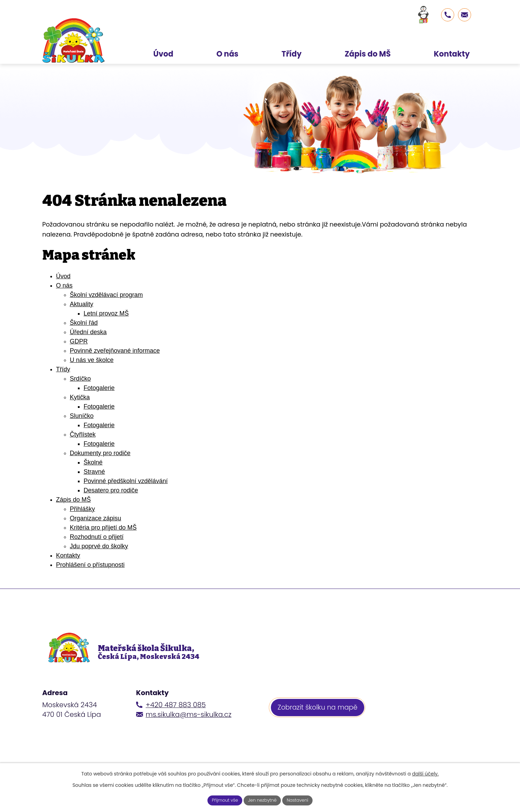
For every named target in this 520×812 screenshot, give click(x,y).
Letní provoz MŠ (106, 313)
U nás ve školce (92, 360)
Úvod (63, 276)
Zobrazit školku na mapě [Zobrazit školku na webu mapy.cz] (320, 719)
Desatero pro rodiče (111, 490)
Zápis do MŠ (74, 500)
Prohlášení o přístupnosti (90, 565)
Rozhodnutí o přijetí (97, 537)
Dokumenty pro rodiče (100, 453)
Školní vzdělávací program (106, 295)
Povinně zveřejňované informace (115, 351)
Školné (93, 462)
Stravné (94, 472)
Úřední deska (88, 332)
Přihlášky (83, 509)
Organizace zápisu (96, 518)
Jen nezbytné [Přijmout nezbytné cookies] (263, 800)
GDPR (79, 341)
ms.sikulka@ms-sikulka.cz (189, 724)
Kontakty (68, 555)
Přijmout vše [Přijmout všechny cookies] (221, 800)
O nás (64, 285)
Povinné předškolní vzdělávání (126, 481)
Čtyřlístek (83, 434)
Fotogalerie (99, 388)
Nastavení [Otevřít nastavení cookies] (301, 800)
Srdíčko (80, 379)
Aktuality (82, 304)
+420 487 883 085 (176, 715)
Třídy (63, 369)
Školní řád (84, 323)
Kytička (80, 397)
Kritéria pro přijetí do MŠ (103, 528)
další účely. (425, 773)
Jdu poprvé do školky (99, 546)
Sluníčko (82, 416)
